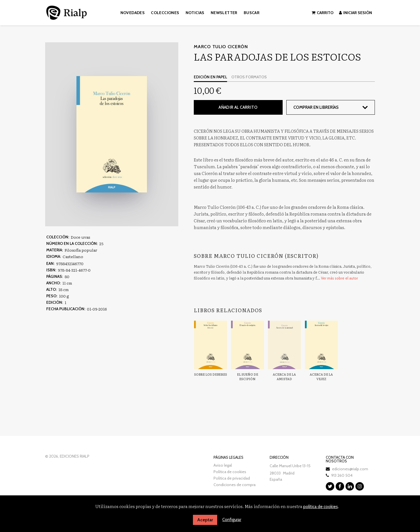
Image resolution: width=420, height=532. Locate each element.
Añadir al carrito (238, 107)
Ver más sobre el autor (339, 278)
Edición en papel (210, 77)
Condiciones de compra (235, 484)
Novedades (133, 13)
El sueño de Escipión (248, 376)
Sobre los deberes (211, 374)
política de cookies (321, 507)
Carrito (323, 13)
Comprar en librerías (316, 107)
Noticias (195, 13)
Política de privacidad (232, 478)
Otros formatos (249, 77)
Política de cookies (230, 471)
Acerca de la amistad (284, 376)
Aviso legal (223, 465)
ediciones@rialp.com (350, 469)
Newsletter (224, 13)
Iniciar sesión (356, 13)
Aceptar (205, 520)
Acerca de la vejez (321, 376)
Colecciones (165, 13)
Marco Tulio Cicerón (221, 47)
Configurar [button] (232, 520)
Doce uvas (80, 237)
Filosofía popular (81, 250)
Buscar (252, 13)
